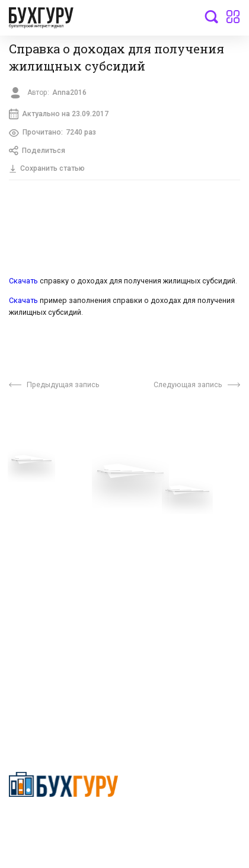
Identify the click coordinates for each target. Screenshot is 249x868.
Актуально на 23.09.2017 (59, 114)
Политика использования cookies (174, 561)
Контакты (28, 548)
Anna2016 (70, 92)
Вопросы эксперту (44, 494)
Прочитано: (52, 133)
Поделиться (37, 151)
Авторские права (43, 601)
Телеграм (28, 530)
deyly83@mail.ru (51, 700)
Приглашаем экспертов (55, 512)
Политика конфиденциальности (64, 824)
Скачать (24, 281)
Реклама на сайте (44, 583)
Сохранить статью (47, 168)
